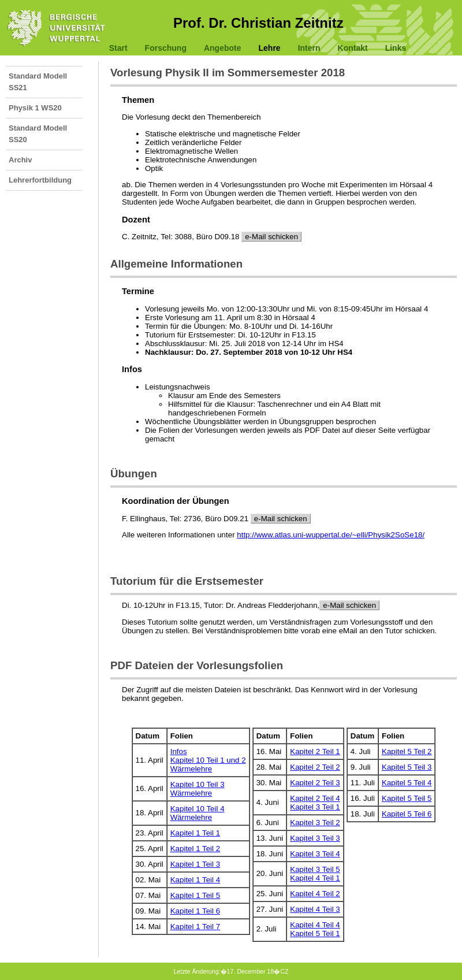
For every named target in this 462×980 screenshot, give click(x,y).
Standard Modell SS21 (38, 82)
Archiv (20, 160)
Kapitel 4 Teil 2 (315, 894)
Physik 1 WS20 (35, 108)
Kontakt (353, 48)
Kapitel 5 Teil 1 (315, 933)
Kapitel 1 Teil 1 (195, 833)
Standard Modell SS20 (38, 134)
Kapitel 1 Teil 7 (195, 927)
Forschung (166, 48)
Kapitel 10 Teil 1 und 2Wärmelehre (208, 764)
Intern (309, 48)
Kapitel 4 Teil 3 (315, 909)
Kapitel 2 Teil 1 (315, 751)
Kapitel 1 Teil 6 (195, 911)
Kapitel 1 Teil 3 (195, 864)
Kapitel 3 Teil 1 (315, 807)
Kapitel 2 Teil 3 (315, 783)
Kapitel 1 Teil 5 (195, 895)
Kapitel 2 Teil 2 (315, 767)
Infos (179, 751)
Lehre (270, 48)
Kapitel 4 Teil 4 (315, 925)
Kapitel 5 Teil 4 (407, 783)
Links (396, 48)
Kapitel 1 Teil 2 (195, 849)
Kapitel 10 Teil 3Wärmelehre (198, 789)
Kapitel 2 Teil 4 (315, 798)
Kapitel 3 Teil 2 (315, 823)
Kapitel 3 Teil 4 (315, 854)
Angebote (223, 48)
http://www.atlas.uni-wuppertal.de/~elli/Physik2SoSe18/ (331, 535)
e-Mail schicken (271, 237)
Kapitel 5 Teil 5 (407, 798)
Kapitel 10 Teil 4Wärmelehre (198, 813)
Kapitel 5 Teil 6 (407, 814)
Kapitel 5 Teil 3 (407, 767)
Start (118, 48)
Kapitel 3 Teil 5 (315, 869)
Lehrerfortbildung (40, 180)
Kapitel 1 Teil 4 (195, 880)
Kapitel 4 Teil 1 (315, 878)
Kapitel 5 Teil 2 (407, 751)
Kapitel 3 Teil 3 (315, 838)
